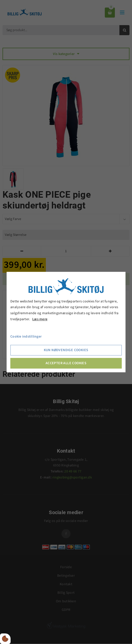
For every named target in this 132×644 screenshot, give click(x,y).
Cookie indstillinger (26, 337)
